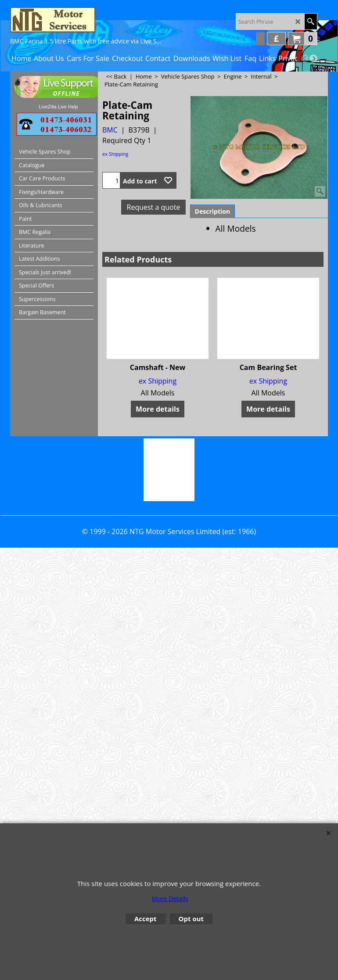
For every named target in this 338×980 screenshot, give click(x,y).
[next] (313, 58)
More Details (170, 899)
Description (213, 211)
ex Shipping (115, 154)
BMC (110, 130)
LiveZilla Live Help (58, 107)
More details (158, 409)
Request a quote (154, 207)
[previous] (305, 58)
